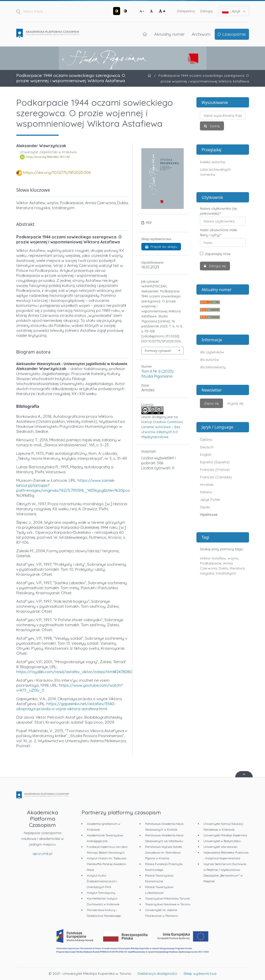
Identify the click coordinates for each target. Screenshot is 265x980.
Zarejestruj (186, 11)
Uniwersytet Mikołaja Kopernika (225, 835)
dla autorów (209, 360)
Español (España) (215, 462)
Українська (209, 514)
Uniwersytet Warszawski (220, 847)
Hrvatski (207, 485)
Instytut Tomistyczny (101, 893)
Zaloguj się (217, 266)
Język (234, 11)
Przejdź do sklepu (161, 247)
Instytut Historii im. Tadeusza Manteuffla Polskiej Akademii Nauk (107, 864)
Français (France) (215, 470)
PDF (148, 223)
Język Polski (210, 499)
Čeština (206, 440)
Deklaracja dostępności (157, 974)
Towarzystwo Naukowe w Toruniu (168, 904)
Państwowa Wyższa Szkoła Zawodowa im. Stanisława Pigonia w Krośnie (164, 852)
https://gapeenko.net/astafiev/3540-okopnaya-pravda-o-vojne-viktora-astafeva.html (66, 706)
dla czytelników (212, 352)
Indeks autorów (213, 162)
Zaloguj (206, 11)
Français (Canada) (216, 477)
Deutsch (207, 447)
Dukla (223, 568)
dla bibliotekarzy (213, 367)
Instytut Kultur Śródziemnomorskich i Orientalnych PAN (102, 881)
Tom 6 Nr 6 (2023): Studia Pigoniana (158, 374)
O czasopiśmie (232, 34)
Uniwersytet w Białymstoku (222, 841)
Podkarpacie (211, 563)
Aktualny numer (169, 34)
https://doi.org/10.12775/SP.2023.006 (57, 172)
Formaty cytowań (158, 351)
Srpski (205, 507)
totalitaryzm (226, 573)
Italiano (206, 492)
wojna (233, 558)
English (206, 455)
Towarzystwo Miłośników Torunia (167, 898)
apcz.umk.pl (42, 854)
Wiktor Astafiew (213, 558)
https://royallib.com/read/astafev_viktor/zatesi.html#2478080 (74, 672)
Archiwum (201, 34)
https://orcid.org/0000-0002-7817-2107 (48, 157)
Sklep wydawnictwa (200, 974)
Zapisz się (211, 403)
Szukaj (214, 126)
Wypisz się (235, 403)
